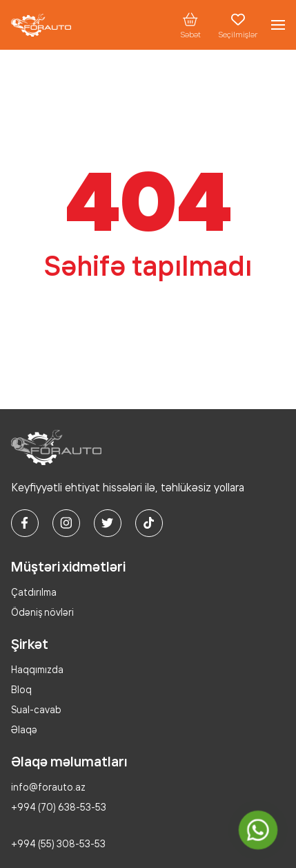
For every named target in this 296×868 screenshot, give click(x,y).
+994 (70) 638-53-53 (59, 807)
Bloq (21, 689)
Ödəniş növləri (42, 612)
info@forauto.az (48, 787)
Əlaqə (24, 729)
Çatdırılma (34, 592)
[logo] (41, 25)
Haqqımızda (37, 669)
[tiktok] (149, 523)
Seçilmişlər (238, 25)
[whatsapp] (258, 830)
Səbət (190, 25)
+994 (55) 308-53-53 (58, 843)
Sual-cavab (36, 709)
